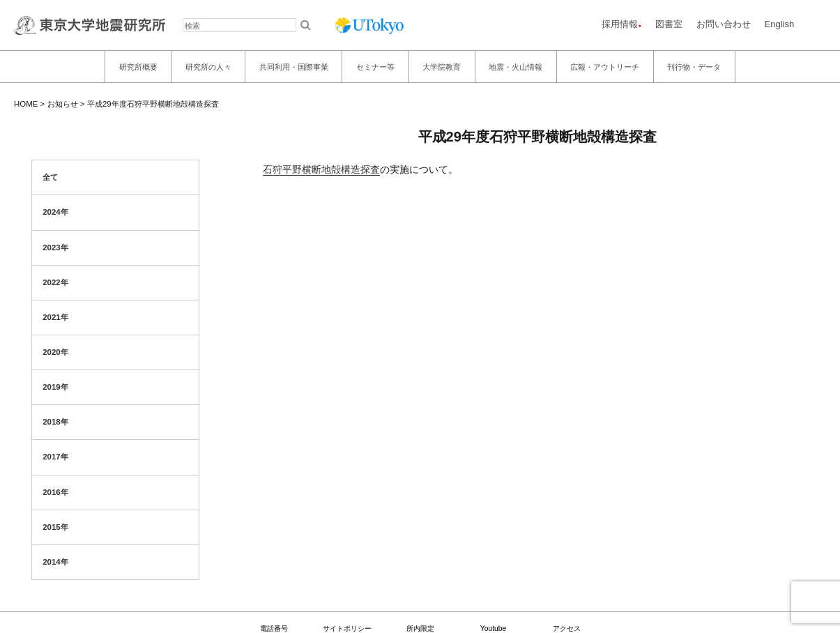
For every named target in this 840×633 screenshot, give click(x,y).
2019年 (55, 387)
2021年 (55, 317)
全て (50, 177)
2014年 (55, 562)
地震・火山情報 (516, 67)
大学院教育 (442, 67)
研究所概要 (138, 67)
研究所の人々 (208, 67)
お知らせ (63, 104)
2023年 (55, 247)
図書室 (669, 24)
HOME (26, 104)
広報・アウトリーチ (605, 67)
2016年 (55, 492)
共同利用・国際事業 (294, 67)
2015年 (55, 527)
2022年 (55, 282)
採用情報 (620, 24)
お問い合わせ (724, 24)
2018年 (55, 422)
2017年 (55, 457)
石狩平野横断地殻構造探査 (321, 169)
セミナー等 (375, 67)
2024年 (55, 212)
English (780, 24)
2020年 (55, 352)
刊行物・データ (694, 67)
